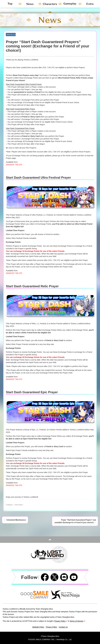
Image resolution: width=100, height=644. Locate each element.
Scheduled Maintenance (15, 520)
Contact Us (63, 627)
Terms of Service (77, 621)
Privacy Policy (61, 621)
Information (19, 505)
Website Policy (38, 627)
